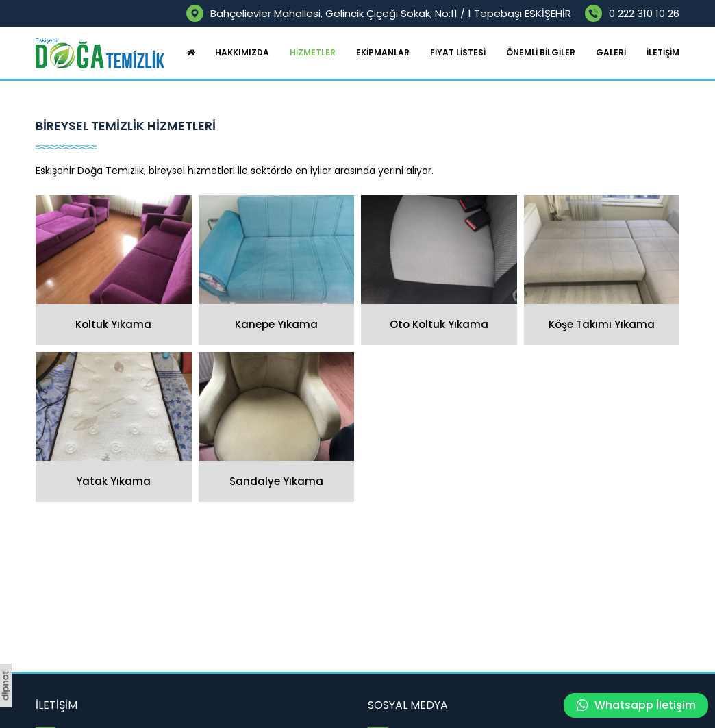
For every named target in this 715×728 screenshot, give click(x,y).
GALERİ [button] (611, 52)
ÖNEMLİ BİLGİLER (541, 52)
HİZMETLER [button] (313, 52)
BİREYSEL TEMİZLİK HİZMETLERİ (126, 126)
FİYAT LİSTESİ (458, 52)
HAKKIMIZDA (242, 52)
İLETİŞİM (663, 52)
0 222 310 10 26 (644, 13)
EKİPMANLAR (383, 52)
